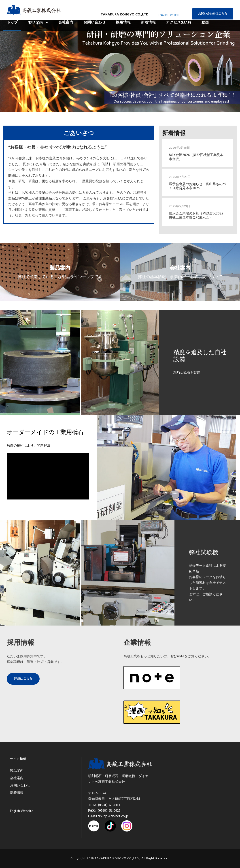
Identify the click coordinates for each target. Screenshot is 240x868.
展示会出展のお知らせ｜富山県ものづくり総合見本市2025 (197, 186)
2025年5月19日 (179, 206)
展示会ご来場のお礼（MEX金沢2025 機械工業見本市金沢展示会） (196, 216)
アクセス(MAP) (179, 23)
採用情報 (123, 23)
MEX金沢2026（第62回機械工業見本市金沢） (196, 157)
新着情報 (148, 23)
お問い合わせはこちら (213, 14)
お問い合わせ (95, 23)
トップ (12, 23)
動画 (205, 23)
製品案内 (36, 23)
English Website (170, 15)
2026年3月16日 (179, 148)
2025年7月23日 (180, 177)
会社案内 (66, 23)
